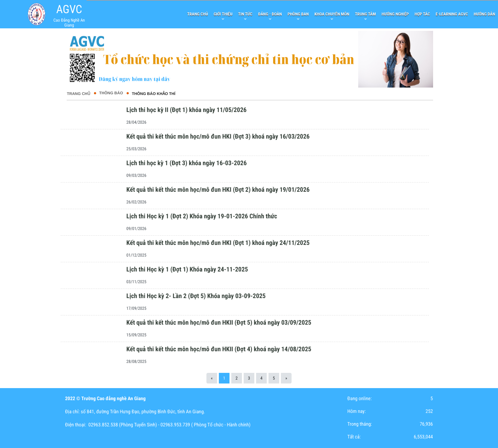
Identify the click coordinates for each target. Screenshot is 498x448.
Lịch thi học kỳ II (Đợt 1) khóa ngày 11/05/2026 (186, 110)
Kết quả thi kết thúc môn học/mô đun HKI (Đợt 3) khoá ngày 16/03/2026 (218, 137)
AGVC (69, 9)
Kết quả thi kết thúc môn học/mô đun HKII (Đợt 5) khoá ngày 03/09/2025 (219, 323)
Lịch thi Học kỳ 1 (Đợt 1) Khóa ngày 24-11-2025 (187, 270)
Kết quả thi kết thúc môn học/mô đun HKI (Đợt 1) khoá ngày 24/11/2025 (218, 243)
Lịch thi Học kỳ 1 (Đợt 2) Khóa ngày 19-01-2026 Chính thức (202, 216)
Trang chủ (78, 94)
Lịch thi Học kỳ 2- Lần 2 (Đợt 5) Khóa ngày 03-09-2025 (196, 296)
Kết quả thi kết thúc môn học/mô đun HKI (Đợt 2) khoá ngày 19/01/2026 (218, 190)
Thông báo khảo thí (154, 94)
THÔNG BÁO (111, 93)
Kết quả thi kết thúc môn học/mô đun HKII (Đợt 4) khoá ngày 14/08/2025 (219, 349)
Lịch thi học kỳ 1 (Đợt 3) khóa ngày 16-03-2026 (186, 163)
